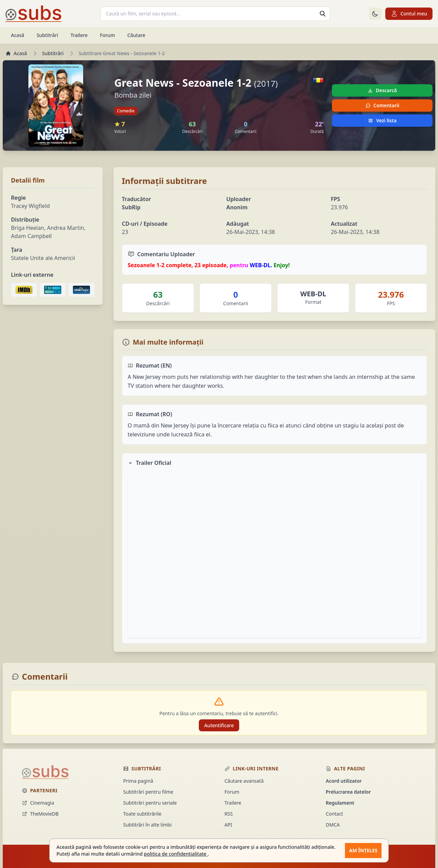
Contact (334, 814)
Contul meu (409, 14)
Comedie (126, 111)
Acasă (18, 35)
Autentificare (219, 725)
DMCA (333, 825)
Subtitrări (47, 35)
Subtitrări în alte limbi (147, 825)
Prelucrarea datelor (348, 792)
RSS (229, 814)
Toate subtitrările (142, 814)
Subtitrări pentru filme (148, 792)
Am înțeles (363, 850)
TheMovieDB (40, 814)
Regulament (340, 803)
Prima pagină (138, 781)
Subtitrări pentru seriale (150, 803)
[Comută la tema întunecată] (375, 14)
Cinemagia (38, 803)
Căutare (136, 35)
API (228, 825)
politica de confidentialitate (176, 854)
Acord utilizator (344, 781)
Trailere (79, 35)
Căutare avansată (244, 781)
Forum (107, 35)
